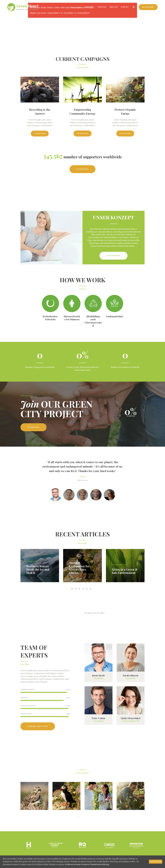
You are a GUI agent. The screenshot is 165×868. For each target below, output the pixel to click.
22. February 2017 (119, 565)
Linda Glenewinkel (130, 718)
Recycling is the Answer (40, 111)
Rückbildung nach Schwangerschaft (93, 321)
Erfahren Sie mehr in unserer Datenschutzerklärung (87, 864)
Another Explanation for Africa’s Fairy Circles (79, 568)
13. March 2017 (75, 558)
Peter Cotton (98, 718)
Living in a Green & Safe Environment (125, 571)
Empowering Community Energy (82, 111)
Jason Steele (98, 675)
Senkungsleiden (115, 316)
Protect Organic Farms (125, 111)
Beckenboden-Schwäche (50, 318)
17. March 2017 (32, 561)
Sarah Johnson (130, 675)
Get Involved (40, 133)
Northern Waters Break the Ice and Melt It (38, 570)
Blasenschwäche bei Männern (72, 318)
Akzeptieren (156, 862)
